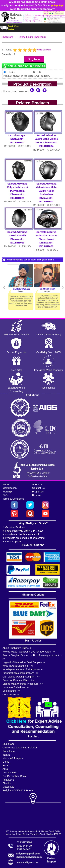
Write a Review (44, 50)
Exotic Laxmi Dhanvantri (32, 37)
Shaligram (7, 37)
